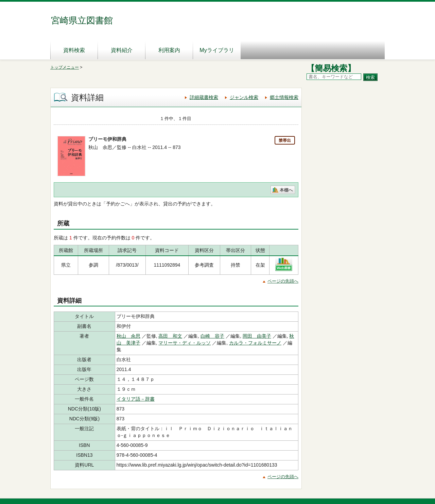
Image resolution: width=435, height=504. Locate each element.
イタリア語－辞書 (136, 399)
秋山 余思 (128, 336)
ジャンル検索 (244, 97)
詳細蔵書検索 (204, 97)
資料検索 (74, 50)
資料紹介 (122, 50)
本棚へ (286, 190)
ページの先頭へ (283, 281)
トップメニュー (65, 67)
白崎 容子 (212, 336)
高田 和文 (170, 336)
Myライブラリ (217, 50)
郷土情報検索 (284, 97)
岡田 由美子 (257, 336)
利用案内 (169, 50)
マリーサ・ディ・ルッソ (185, 343)
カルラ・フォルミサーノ (255, 343)
